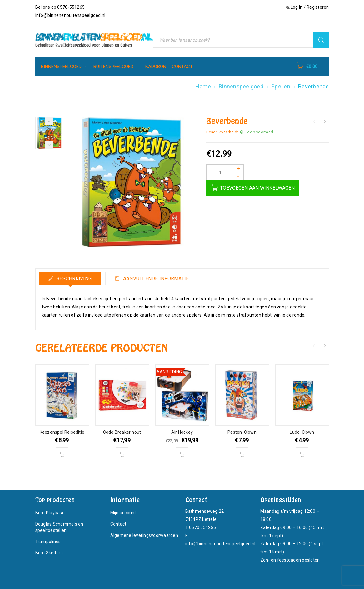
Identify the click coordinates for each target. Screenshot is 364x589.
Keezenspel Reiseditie (62, 432)
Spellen (281, 86)
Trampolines (48, 542)
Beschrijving (73, 279)
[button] (62, 454)
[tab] (70, 278)
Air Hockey (182, 432)
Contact (118, 524)
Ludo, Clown (302, 432)
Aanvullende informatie (155, 279)
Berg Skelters (49, 553)
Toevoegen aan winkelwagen (257, 188)
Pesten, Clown (242, 432)
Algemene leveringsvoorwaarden (144, 535)
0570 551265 (202, 527)
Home (203, 86)
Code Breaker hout (122, 432)
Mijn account (123, 513)
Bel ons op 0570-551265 (60, 7)
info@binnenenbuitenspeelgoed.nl (70, 15)
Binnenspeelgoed (241, 86)
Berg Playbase (50, 513)
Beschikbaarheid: (222, 132)
